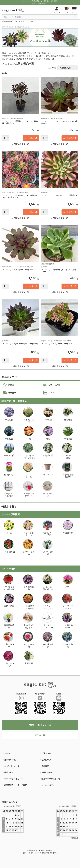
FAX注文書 (40, 735)
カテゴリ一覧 (10, 760)
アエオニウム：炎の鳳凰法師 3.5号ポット (20, 344)
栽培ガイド (9, 772)
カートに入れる (31, 138)
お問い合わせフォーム (40, 725)
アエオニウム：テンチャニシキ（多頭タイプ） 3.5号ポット (20, 197)
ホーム (7, 753)
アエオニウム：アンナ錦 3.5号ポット (19, 270)
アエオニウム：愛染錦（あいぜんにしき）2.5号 (59, 271)
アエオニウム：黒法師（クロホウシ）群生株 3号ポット (20, 122)
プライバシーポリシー (14, 779)
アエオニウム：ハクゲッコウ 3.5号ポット (59, 195)
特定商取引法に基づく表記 (16, 785)
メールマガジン (48, 785)
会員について (47, 760)
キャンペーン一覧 (12, 766)
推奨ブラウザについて (51, 779)
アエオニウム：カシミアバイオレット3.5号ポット (59, 122)
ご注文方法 (46, 753)
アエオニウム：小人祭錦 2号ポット (57, 344)
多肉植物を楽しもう (10, 22)
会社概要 (45, 766)
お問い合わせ (47, 772)
